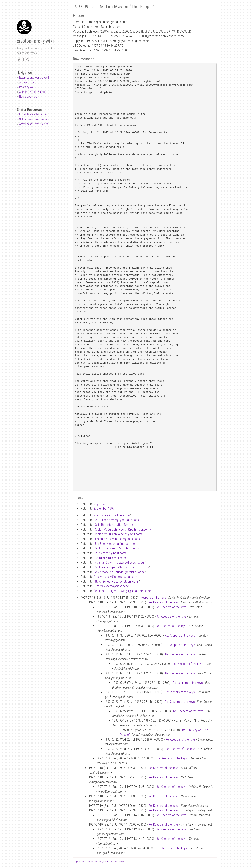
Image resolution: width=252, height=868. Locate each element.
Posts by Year (27, 87)
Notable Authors (28, 97)
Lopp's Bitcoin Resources (33, 114)
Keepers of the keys (153, 598)
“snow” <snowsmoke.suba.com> (116, 577)
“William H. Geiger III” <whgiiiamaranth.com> (123, 591)
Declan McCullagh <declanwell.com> (118, 534)
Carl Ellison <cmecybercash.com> (117, 520)
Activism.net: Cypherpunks (34, 124)
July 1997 (99, 504)
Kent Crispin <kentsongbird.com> (116, 548)
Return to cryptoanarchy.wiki (35, 78)
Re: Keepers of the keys (164, 602)
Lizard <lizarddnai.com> (110, 558)
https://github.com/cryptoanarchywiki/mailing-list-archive (99, 862)
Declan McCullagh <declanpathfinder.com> (122, 529)
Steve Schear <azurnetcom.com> (117, 581)
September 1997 (104, 509)
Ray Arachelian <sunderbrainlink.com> (120, 572)
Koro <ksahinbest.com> (110, 553)
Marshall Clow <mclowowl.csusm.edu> (120, 563)
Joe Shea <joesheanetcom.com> (116, 544)
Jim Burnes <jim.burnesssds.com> (117, 539)
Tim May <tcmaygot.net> (111, 586)
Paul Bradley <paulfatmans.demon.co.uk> (122, 567)
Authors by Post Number (33, 92)
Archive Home (27, 82)
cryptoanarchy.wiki (35, 41)
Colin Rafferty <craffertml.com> (115, 525)
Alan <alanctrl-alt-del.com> (112, 515)
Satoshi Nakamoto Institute (34, 119)
